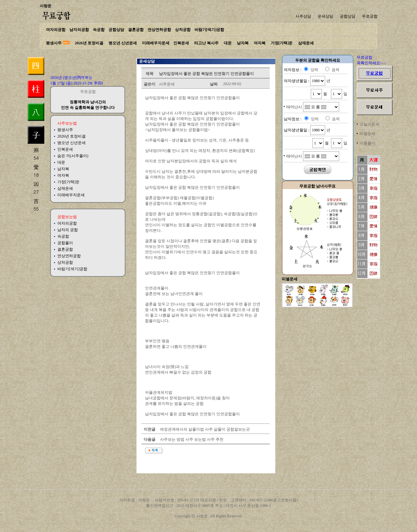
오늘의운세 (369, 124)
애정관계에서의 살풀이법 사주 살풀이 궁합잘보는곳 (204, 429)
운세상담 (325, 16)
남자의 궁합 (68, 230)
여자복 (260, 43)
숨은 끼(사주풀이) (73, 156)
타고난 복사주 (206, 43)
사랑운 (46, 6)
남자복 (243, 43)
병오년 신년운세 (123, 43)
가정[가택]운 (282, 43)
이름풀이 (367, 143)
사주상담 (303, 16)
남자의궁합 (79, 30)
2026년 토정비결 (89, 43)
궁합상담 (348, 16)
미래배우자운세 (156, 43)
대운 (228, 43)
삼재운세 (306, 43)
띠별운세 (367, 134)
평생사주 (54, 43)
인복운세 (181, 43)
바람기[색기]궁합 (209, 30)
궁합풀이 (65, 243)
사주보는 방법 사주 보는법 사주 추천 (191, 439)
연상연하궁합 (159, 30)
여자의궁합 (56, 30)
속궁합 (99, 30)
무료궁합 (370, 16)
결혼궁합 (136, 30)
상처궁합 (183, 30)
